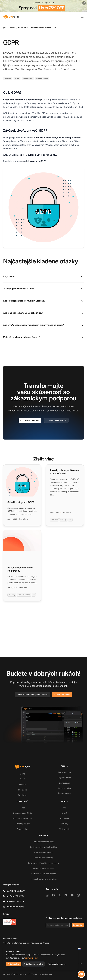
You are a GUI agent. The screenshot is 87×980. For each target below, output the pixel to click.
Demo (23, 774)
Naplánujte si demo (56, 420)
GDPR (80, 964)
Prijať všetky (13, 964)
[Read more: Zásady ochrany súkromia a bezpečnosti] (65, 495)
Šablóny (65, 824)
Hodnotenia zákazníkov (23, 818)
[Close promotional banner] (84, 3)
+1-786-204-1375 (15, 901)
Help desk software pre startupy (43, 879)
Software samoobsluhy (44, 858)
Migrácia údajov (65, 778)
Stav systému (65, 783)
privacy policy (31, 958)
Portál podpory (64, 772)
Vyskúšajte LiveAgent (30, 420)
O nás (23, 808)
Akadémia (64, 818)
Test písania (64, 829)
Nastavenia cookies (57, 964)
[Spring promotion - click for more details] (43, 6)
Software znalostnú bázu (44, 842)
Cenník (23, 779)
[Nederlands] (80, 949)
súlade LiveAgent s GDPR (34, 161)
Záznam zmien (64, 788)
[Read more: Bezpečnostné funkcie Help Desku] (22, 565)
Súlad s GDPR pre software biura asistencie (37, 28)
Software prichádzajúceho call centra (43, 863)
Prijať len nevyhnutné (33, 964)
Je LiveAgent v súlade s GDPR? (43, 289)
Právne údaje (23, 829)
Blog (65, 808)
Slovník (65, 813)
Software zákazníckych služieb (43, 847)
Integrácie (23, 790)
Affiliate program (23, 824)
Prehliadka (23, 795)
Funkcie (12, 28)
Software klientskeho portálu (44, 874)
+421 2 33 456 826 (16, 891)
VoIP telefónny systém (43, 852)
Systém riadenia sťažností (43, 868)
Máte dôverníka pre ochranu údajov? (43, 337)
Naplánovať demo (62, 695)
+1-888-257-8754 (15, 896)
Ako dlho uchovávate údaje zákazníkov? (43, 313)
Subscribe (78, 925)
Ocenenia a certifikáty (23, 813)
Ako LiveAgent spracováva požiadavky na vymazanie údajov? (43, 325)
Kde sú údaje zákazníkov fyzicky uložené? (43, 301)
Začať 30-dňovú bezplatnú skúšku (33, 695)
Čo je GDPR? (43, 277)
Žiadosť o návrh (64, 794)
